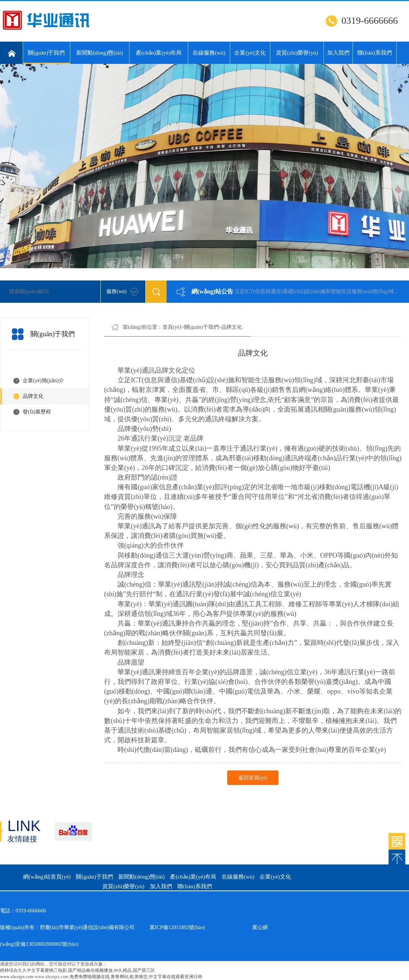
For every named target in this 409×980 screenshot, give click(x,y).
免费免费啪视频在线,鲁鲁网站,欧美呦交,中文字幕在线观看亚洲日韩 (136, 977)
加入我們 (338, 53)
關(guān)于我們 (46, 57)
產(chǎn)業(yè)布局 (159, 53)
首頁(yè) (172, 327)
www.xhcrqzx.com (17, 977)
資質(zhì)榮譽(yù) (297, 53)
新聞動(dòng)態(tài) (99, 53)
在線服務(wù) (209, 53)
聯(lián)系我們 (374, 53)
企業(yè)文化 (250, 53)
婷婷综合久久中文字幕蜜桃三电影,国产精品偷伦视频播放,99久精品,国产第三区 (78, 970)
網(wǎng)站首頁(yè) (47, 877)
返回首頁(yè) (253, 778)
